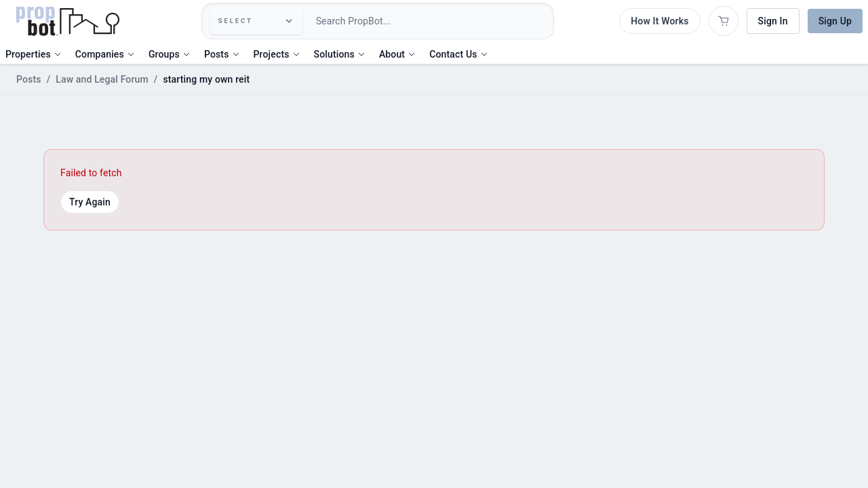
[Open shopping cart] (724, 21)
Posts (29, 79)
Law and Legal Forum (102, 79)
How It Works (659, 21)
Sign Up (835, 21)
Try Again (90, 202)
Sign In (773, 21)
